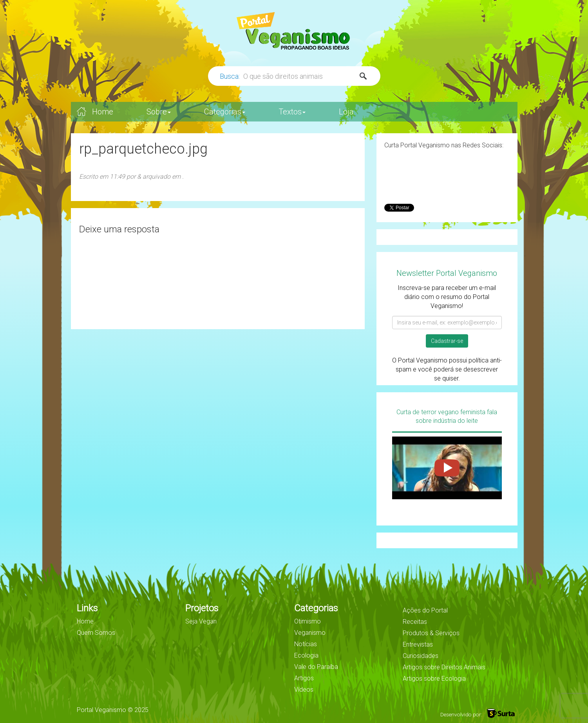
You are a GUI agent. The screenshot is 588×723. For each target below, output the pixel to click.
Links (87, 608)
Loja (346, 112)
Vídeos (304, 689)
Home (103, 112)
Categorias (225, 112)
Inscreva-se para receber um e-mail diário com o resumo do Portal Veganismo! (447, 297)
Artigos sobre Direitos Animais (444, 667)
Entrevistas (418, 644)
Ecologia (306, 655)
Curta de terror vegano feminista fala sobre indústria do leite (447, 417)
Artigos (304, 678)
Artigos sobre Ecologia (434, 679)
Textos (292, 112)
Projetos (202, 608)
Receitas (415, 622)
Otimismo (308, 621)
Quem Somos (96, 633)
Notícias (306, 644)
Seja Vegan (201, 621)
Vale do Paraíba (316, 667)
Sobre (159, 112)
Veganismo (310, 633)
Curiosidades (421, 656)
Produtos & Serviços (431, 633)
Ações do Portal (425, 610)
